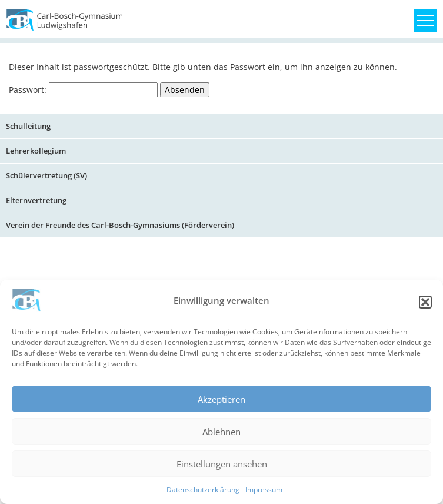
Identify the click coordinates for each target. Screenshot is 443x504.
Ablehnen (221, 432)
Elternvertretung (36, 200)
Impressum (264, 490)
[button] (425, 302)
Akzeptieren (221, 399)
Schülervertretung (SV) (46, 175)
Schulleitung (28, 126)
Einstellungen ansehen (222, 464)
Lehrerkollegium (36, 151)
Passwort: (83, 90)
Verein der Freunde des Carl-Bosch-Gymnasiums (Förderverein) (120, 225)
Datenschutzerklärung (203, 490)
